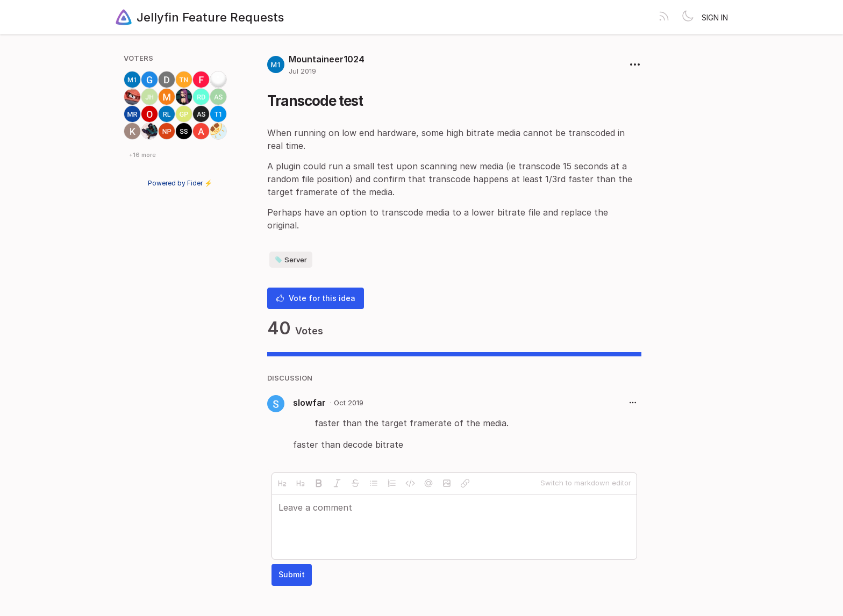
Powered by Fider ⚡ (180, 183)
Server (291, 260)
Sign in (715, 17)
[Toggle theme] (688, 17)
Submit (292, 574)
